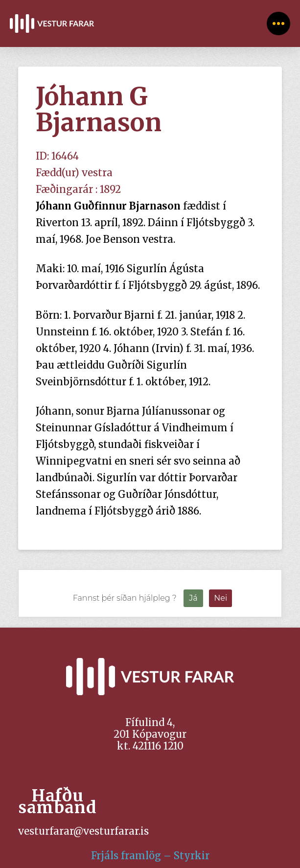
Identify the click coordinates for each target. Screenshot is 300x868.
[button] (278, 23)
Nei (220, 598)
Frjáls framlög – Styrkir (150, 856)
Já (193, 598)
